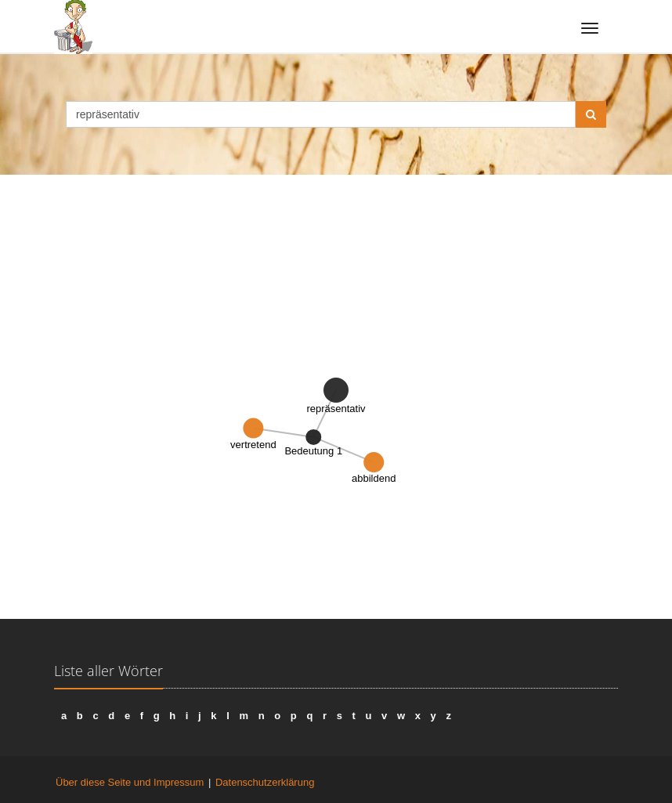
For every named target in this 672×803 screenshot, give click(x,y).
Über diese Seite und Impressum (130, 782)
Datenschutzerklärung (265, 782)
